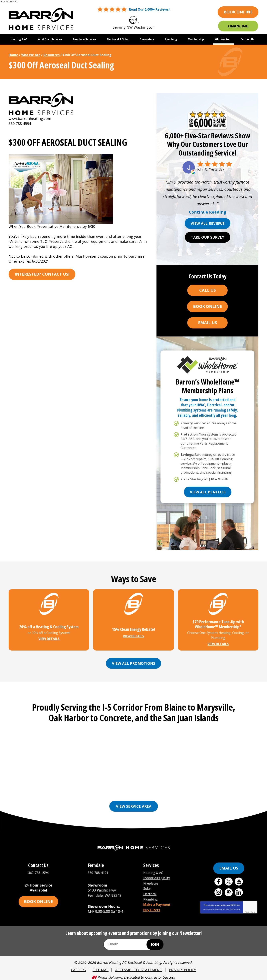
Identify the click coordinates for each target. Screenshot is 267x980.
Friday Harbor (200, 786)
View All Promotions (133, 663)
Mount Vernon (117, 792)
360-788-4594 (138, 19)
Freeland (175, 786)
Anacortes (64, 786)
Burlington (113, 786)
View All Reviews (208, 223)
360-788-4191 (99, 871)
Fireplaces (152, 881)
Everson (134, 786)
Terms (253, 910)
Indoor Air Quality (159, 876)
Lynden (69, 792)
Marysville (90, 792)
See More (196, 792)
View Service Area (134, 804)
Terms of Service (231, 907)
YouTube (239, 880)
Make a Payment (158, 901)
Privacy (247, 910)
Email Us (208, 323)
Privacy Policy (218, 907)
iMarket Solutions (110, 974)
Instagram (218, 891)
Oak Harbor (145, 792)
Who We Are (31, 55)
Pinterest (229, 891)
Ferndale (154, 786)
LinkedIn (239, 891)
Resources (51, 55)
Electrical (151, 891)
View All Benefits (208, 492)
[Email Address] (133, 942)
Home (13, 55)
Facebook (218, 880)
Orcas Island (172, 792)
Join (155, 942)
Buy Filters (153, 906)
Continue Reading (208, 212)
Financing (238, 26)
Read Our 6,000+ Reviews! (149, 9)
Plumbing (152, 896)
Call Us (208, 290)
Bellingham (88, 786)
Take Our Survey (208, 237)
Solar (148, 886)
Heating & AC (155, 871)
